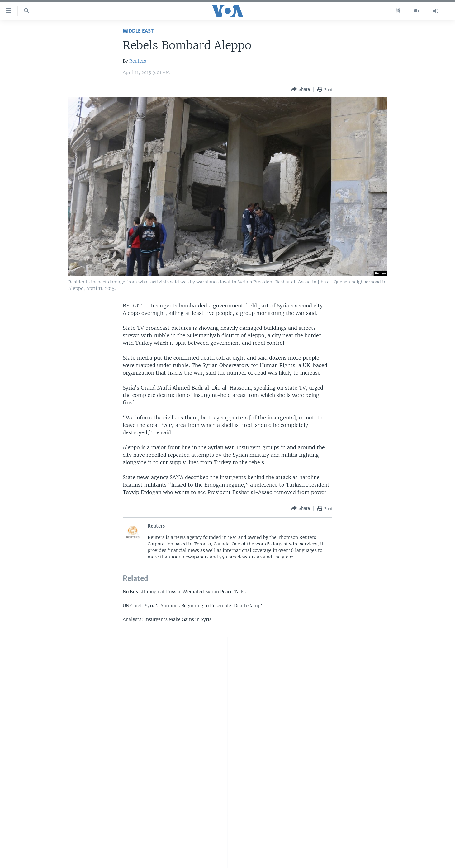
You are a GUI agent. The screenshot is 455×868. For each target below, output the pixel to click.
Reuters (138, 61)
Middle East (138, 31)
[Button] (301, 89)
